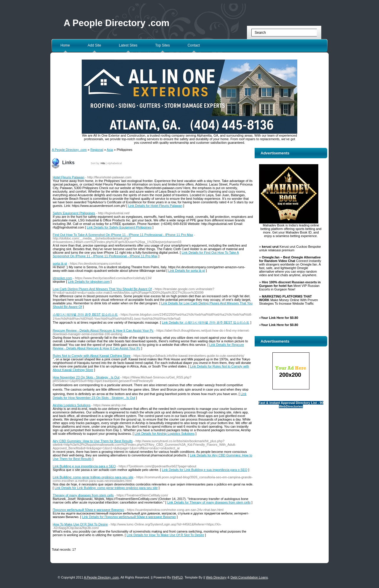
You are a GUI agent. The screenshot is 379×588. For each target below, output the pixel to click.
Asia (110, 150)
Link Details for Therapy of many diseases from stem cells (209, 502)
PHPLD (178, 577)
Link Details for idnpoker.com (89, 282)
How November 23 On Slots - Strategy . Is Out (86, 377)
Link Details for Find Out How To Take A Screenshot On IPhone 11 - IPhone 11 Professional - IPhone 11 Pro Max (146, 254)
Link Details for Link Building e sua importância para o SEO (205, 470)
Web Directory (216, 577)
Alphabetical (114, 163)
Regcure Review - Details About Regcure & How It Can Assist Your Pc (103, 330)
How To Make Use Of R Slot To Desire (80, 524)
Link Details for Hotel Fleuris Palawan (155, 206)
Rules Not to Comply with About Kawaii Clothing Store (92, 356)
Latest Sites (128, 45)
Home (65, 45)
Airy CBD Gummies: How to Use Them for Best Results (93, 441)
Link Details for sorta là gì (187, 271)
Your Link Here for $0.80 (280, 318)
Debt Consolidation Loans (249, 577)
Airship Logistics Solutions (72, 405)
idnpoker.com (62, 278)
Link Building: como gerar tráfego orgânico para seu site (93, 477)
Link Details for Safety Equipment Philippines (119, 227)
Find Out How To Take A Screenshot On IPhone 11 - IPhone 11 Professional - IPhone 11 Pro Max (123, 235)
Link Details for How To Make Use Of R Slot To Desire (165, 535)
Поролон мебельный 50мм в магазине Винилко (88, 510)
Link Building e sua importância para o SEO (84, 466)
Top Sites (162, 45)
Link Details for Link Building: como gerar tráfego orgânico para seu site (106, 488)
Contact (193, 45)
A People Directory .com (117, 23)
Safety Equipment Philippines (74, 213)
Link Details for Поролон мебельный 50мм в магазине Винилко (129, 517)
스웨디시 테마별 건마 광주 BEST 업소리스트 (85, 314)
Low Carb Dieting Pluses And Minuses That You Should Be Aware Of (102, 289)
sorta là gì (60, 263)
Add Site (94, 45)
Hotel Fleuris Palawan (69, 177)
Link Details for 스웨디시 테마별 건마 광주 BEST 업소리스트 (206, 322)
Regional (97, 150)
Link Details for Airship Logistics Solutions (164, 434)
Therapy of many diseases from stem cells (83, 495)
